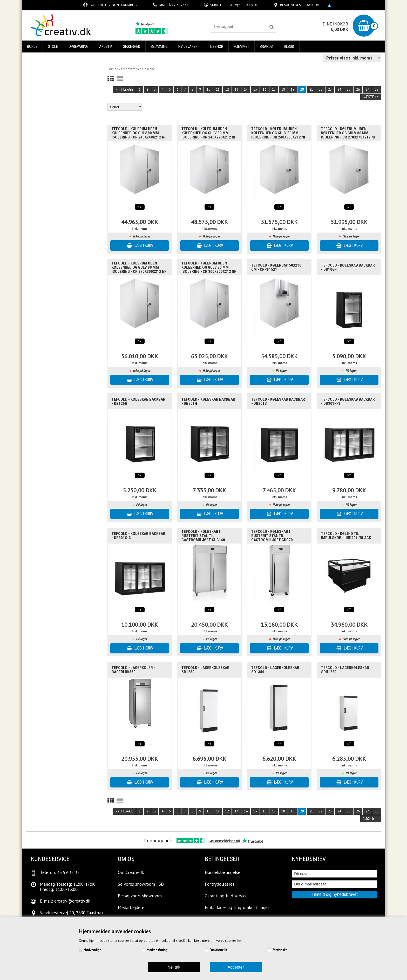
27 (367, 90)
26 (358, 90)
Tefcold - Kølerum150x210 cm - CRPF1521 (276, 267)
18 (283, 90)
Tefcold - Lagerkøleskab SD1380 (275, 670)
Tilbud (289, 47)
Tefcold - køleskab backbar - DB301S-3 (138, 536)
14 (246, 90)
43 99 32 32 (180, 5)
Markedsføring (157, 950)
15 (255, 90)
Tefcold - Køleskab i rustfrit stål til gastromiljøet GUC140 (203, 536)
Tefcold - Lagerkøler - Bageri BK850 (133, 670)
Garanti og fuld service (226, 896)
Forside (113, 69)
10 (208, 90)
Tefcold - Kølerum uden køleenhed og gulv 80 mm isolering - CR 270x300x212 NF (139, 267)
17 (274, 90)
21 (311, 90)
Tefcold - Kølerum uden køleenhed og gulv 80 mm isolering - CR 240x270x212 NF (209, 133)
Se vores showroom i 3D (141, 884)
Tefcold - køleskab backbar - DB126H (138, 401)
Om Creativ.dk (131, 872)
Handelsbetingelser (223, 872)
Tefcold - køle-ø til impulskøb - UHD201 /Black (346, 536)
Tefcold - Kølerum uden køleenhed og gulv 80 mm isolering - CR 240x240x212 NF (139, 133)
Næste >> (371, 97)
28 (377, 90)
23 (330, 90)
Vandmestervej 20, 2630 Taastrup (71, 913)
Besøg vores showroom (300, 5)
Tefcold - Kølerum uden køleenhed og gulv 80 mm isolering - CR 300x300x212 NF (209, 267)
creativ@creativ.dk (241, 5)
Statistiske (280, 950)
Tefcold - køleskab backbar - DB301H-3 (348, 401)
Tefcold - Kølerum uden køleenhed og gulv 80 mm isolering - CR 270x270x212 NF (348, 133)
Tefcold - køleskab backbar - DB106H (348, 267)
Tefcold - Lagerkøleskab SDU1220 (345, 670)
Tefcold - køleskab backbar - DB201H (208, 401)
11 (218, 90)
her (239, 941)
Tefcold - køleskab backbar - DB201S (278, 401)
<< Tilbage (124, 90)
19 (293, 90)
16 (264, 90)
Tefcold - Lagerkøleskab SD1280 (205, 670)
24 (339, 90)
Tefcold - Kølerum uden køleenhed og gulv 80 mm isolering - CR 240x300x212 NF (279, 133)
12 (227, 90)
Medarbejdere (131, 908)
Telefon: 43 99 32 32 (60, 872)
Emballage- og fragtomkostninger (237, 908)
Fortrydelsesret (220, 884)
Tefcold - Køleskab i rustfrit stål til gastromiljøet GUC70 (272, 536)
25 (349, 90)
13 (236, 90)
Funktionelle (219, 950)
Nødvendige (92, 950)
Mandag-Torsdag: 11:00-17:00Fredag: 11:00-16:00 (68, 887)
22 (321, 90)
